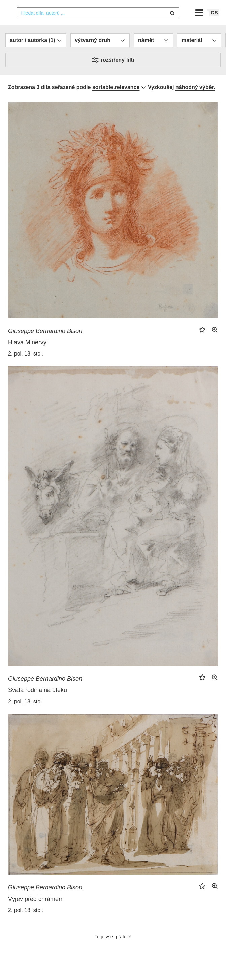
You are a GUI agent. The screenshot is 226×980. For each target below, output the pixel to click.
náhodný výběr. (195, 100)
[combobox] (98, 26)
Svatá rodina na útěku (38, 703)
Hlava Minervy (27, 355)
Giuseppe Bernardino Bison (45, 343)
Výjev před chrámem (36, 912)
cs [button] (214, 25)
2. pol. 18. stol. (26, 366)
